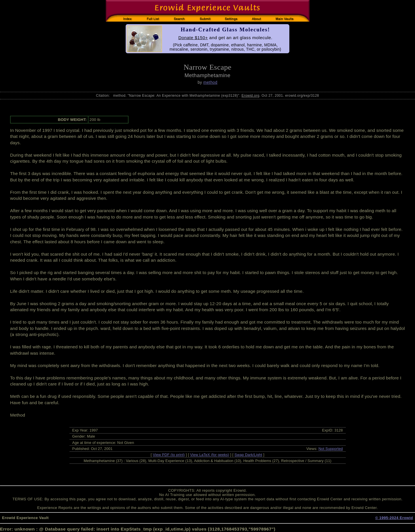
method (210, 82)
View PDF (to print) (169, 455)
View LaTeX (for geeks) (210, 455)
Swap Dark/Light (248, 455)
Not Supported (331, 449)
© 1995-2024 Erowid (394, 518)
